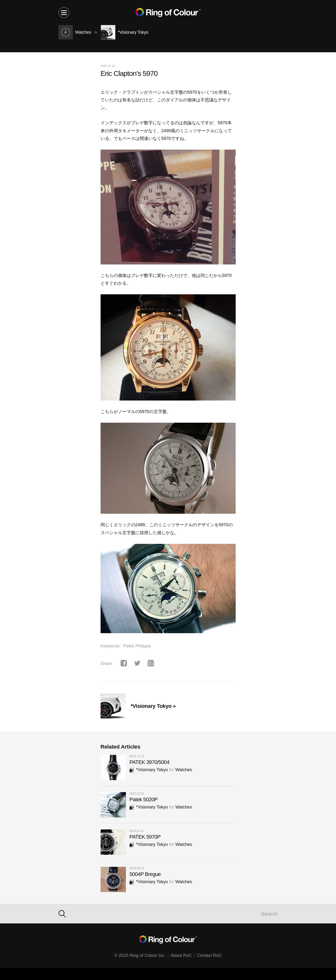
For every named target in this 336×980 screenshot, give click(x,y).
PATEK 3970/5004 (150, 762)
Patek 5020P (144, 799)
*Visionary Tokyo (149, 770)
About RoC (181, 955)
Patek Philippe (137, 646)
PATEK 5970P (145, 837)
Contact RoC (209, 955)
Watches (184, 770)
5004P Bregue (145, 874)
